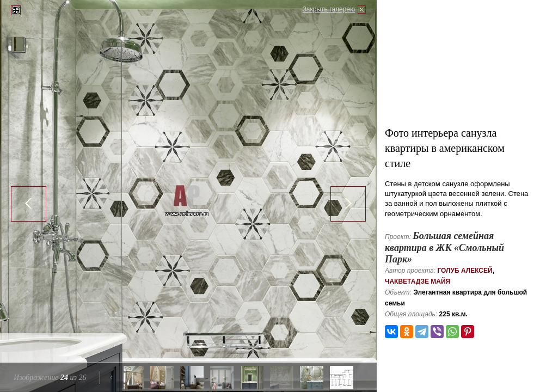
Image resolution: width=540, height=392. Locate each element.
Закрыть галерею (329, 9)
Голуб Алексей (465, 271)
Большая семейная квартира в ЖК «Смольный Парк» (444, 247)
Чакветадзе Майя (418, 281)
